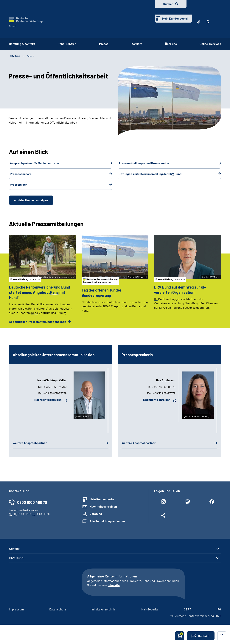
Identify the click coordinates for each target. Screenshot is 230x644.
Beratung (96, 517)
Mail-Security (150, 612)
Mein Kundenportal (175, 18)
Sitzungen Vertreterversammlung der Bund (150, 174)
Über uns (171, 44)
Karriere (137, 44)
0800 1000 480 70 (32, 505)
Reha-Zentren (67, 44)
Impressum (16, 612)
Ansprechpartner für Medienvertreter (35, 163)
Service (15, 552)
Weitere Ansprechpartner (30, 446)
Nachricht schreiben (48, 403)
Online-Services (210, 44)
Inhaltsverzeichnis (104, 612)
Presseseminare (21, 174)
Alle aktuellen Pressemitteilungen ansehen (38, 325)
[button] (201, 636)
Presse (30, 56)
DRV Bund (16, 561)
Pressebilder (18, 184)
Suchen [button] (168, 4)
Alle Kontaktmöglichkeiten (107, 524)
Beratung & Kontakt (22, 44)
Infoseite (114, 588)
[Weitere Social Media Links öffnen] (163, 519)
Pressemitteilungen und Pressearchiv (144, 163)
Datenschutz (58, 612)
